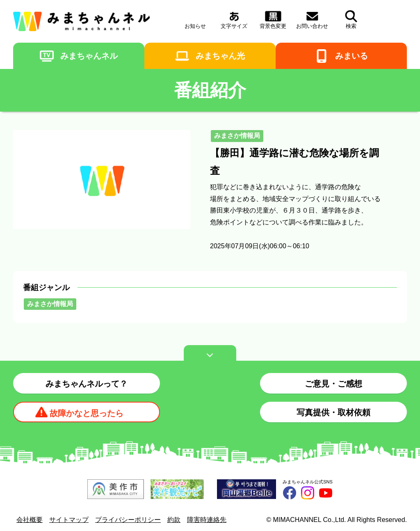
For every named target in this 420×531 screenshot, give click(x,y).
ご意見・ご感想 (333, 384)
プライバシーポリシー (128, 520)
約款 (174, 520)
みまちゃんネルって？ (87, 384)
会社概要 (30, 520)
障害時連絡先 (207, 520)
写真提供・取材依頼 (333, 412)
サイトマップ (69, 520)
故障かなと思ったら (87, 413)
